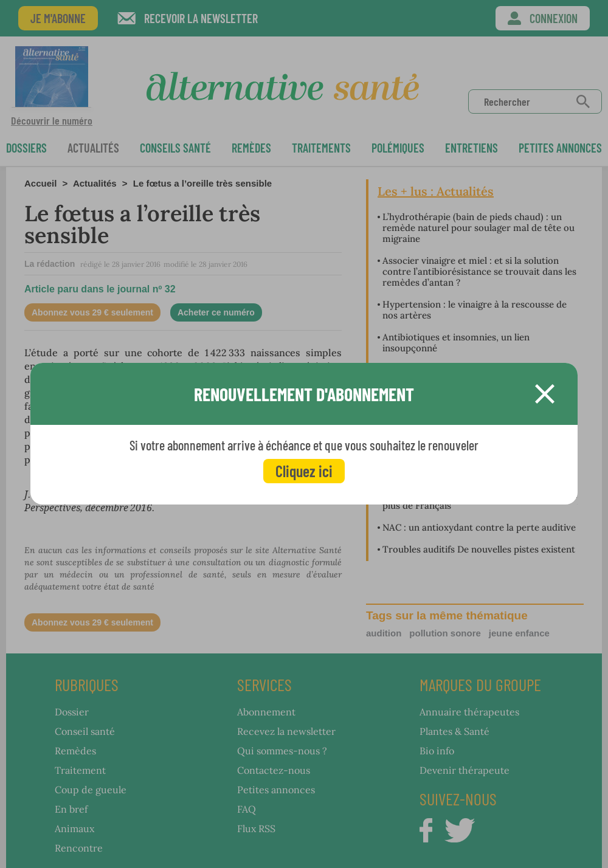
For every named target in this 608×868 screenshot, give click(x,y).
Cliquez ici (304, 471)
